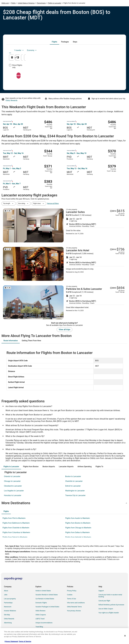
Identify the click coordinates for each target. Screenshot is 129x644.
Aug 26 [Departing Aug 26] (93, 58)
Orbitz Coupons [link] (41, 615)
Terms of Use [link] (72, 599)
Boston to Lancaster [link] (73, 476)
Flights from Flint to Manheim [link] (14, 518)
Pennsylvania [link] (41, 3)
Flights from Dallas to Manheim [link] (78, 532)
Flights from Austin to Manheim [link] (78, 518)
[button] (64, 503)
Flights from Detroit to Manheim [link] (15, 537)
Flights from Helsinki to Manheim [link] (78, 537)
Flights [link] (13, 3)
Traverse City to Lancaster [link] (75, 495)
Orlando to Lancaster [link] (12, 476)
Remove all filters (53, 203)
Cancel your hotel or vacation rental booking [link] (110, 596)
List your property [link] (10, 599)
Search (65, 73)
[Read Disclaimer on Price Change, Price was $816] (113, 211)
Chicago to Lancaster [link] (12, 481)
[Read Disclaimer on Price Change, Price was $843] (113, 288)
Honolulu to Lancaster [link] (13, 495)
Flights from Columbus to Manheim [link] (16, 532)
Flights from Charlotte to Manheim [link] (16, 528)
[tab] (54, 42)
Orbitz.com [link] (5, 3)
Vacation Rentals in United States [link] (47, 595)
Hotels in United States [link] (43, 591)
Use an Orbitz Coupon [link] (106, 609)
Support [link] (101, 591)
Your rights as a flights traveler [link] (109, 613)
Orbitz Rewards (11, 100)
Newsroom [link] (8, 607)
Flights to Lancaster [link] (55, 3)
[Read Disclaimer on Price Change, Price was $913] (113, 249)
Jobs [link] (6, 595)
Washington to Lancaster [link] (75, 491)
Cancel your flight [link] (104, 601)
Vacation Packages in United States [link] (47, 607)
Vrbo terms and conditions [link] (76, 603)
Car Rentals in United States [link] (45, 599)
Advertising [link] (8, 623)
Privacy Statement (11, 641)
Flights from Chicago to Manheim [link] (78, 528)
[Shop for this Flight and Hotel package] (95, 225)
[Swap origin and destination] (47, 57)
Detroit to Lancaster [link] (73, 486)
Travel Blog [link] (39, 627)
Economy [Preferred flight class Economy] (112, 50)
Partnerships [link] (8, 603)
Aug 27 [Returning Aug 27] (111, 58)
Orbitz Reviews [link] (40, 611)
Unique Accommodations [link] (44, 623)
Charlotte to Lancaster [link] (74, 481)
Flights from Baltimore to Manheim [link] (16, 523)
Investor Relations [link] (10, 611)
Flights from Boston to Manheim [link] (78, 523)
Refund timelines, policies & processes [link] (111, 605)
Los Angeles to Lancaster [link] (14, 491)
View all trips (65, 330)
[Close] (125, 636)
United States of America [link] (26, 3)
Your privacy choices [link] (74, 611)
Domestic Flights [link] (41, 603)
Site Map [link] (7, 615)
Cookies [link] (70, 595)
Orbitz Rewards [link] (9, 619)
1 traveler (99, 50)
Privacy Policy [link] (72, 591)
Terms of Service (25, 641)
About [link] (6, 591)
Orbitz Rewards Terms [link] (74, 607)
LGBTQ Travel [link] (40, 619)
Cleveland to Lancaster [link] (13, 486)
